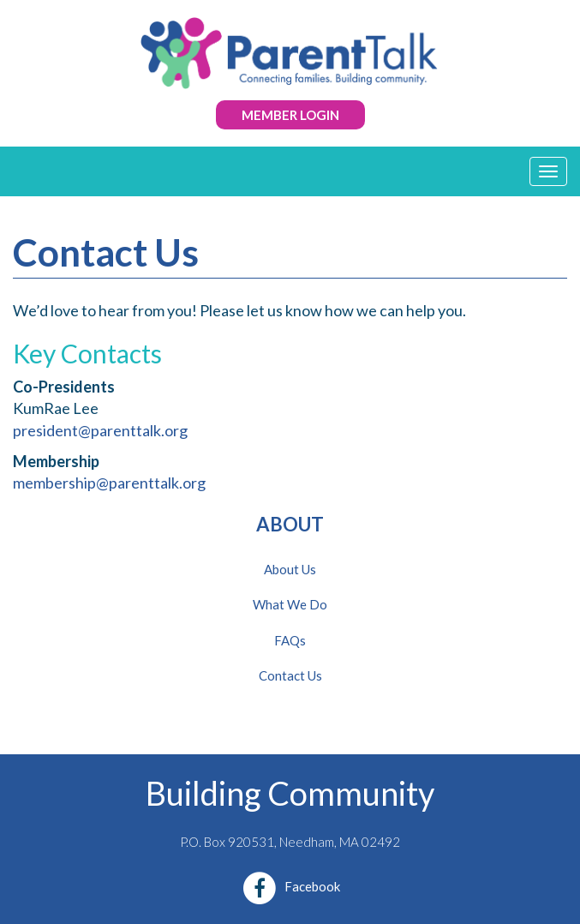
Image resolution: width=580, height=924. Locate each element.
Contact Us (290, 675)
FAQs (290, 640)
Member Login (290, 115)
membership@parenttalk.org (109, 483)
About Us (290, 569)
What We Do (290, 604)
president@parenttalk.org (100, 430)
